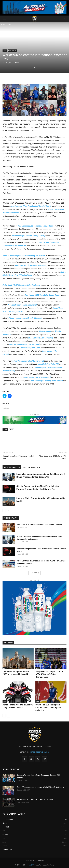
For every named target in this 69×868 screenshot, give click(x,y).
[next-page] (8, 511)
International (12, 50)
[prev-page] (4, 511)
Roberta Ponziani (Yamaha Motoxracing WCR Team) (24, 256)
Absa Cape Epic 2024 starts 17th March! (53, 457)
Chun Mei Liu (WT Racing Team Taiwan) (46, 381)
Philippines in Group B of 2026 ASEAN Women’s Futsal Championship (49, 674)
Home (3, 25)
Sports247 (30, 865)
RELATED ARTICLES (12, 467)
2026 (5, 480)
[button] (4, 19)
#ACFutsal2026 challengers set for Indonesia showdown (39, 524)
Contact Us (40, 860)
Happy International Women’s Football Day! (18, 457)
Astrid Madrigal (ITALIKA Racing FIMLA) (28, 236)
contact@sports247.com (39, 752)
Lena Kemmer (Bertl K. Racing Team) (25, 344)
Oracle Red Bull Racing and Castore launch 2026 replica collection (48, 708)
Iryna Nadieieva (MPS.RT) (48, 364)
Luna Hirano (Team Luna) (30, 348)
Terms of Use (30, 860)
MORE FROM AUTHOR (31, 467)
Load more (34, 573)
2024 (10, 25)
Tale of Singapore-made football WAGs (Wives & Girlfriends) (41, 787)
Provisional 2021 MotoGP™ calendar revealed (35, 799)
